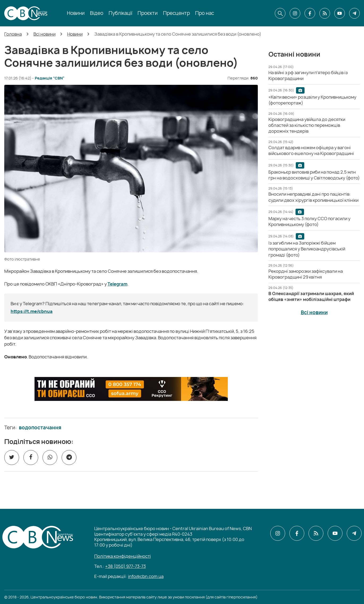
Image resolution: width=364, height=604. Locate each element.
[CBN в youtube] (340, 13)
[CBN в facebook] (310, 13)
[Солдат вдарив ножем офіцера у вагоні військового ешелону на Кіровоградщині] (311, 150)
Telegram (117, 284)
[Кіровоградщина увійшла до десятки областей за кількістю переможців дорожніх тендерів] (307, 125)
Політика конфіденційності (123, 556)
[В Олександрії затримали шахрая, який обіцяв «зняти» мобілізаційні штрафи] (311, 296)
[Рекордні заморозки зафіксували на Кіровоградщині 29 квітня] (306, 274)
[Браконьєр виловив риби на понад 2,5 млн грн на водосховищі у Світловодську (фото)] (314, 175)
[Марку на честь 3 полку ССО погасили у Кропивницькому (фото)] (309, 221)
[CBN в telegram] (354, 13)
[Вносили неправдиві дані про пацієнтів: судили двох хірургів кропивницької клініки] (313, 197)
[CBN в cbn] (325, 13)
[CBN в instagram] (295, 13)
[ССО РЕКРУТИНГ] (131, 389)
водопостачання (40, 428)
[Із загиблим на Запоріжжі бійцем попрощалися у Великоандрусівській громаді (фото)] (307, 249)
